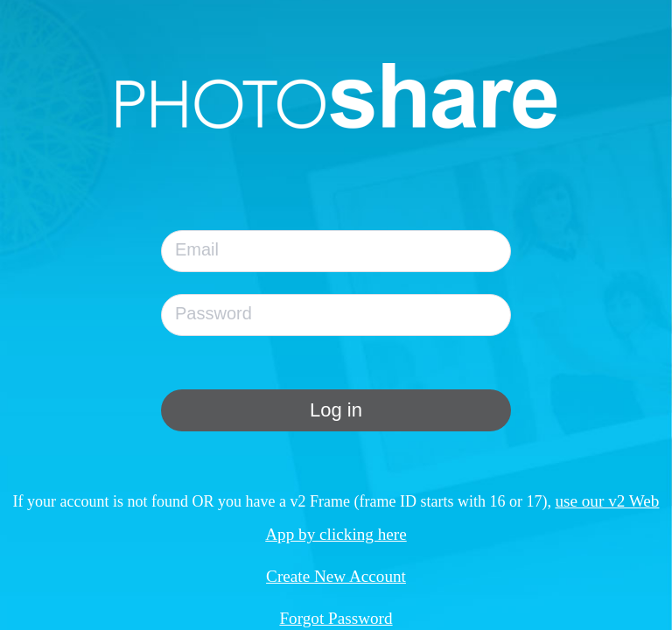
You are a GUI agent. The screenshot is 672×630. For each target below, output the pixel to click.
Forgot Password (336, 618)
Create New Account (336, 576)
